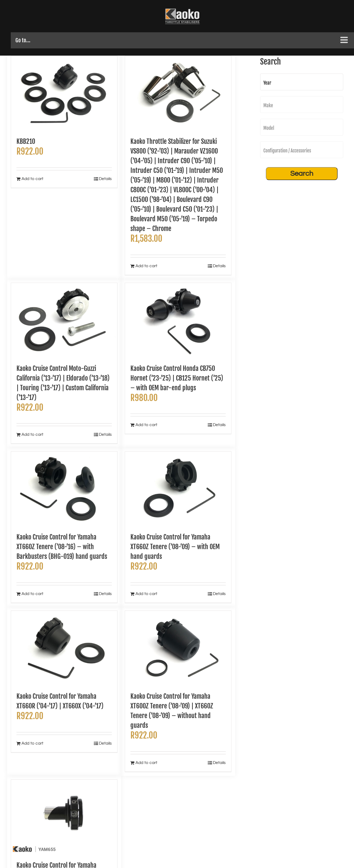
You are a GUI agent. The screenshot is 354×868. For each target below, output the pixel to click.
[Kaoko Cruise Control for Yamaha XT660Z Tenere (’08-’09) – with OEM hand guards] (178, 488)
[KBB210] (64, 93)
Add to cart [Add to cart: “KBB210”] (32, 179)
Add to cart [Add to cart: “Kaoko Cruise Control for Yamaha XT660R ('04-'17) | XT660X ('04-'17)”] (32, 743)
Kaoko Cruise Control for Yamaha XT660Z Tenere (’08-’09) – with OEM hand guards (175, 547)
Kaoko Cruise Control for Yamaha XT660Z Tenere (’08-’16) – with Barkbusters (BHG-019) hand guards (62, 547)
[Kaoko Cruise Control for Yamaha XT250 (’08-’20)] (64, 817)
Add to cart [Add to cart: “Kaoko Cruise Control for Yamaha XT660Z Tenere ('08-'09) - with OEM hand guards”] (146, 594)
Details (105, 179)
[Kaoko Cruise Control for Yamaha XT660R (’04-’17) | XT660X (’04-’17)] (64, 648)
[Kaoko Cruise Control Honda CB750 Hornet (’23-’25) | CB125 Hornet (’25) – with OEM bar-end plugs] (178, 320)
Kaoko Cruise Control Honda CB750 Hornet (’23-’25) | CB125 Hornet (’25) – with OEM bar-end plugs (177, 378)
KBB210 (26, 141)
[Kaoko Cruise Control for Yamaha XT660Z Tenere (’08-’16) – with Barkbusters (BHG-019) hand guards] (64, 488)
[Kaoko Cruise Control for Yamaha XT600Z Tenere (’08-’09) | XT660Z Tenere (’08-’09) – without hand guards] (178, 648)
